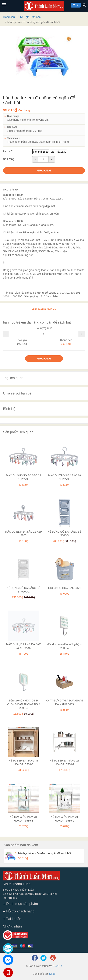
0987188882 (10, 898)
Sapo (52, 974)
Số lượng (9, 159)
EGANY (57, 966)
